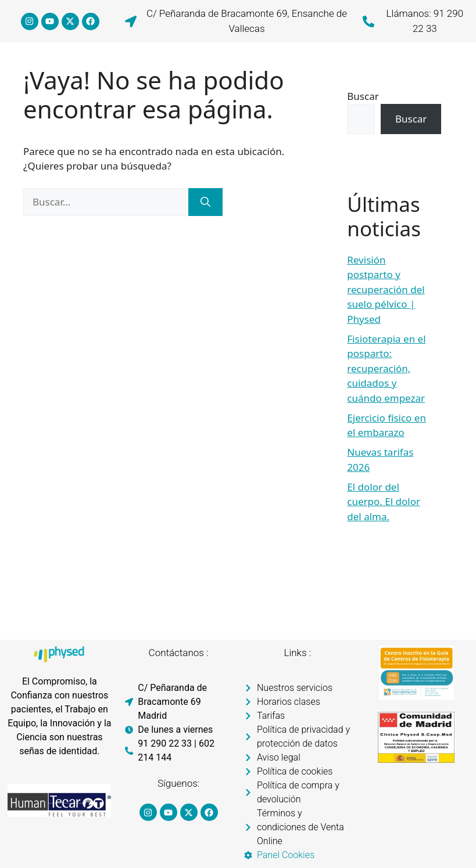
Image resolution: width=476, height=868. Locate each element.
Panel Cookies (286, 855)
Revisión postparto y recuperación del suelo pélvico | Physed (386, 289)
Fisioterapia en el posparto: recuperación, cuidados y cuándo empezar (386, 368)
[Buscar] (205, 202)
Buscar (363, 96)
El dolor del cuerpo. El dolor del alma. (384, 502)
